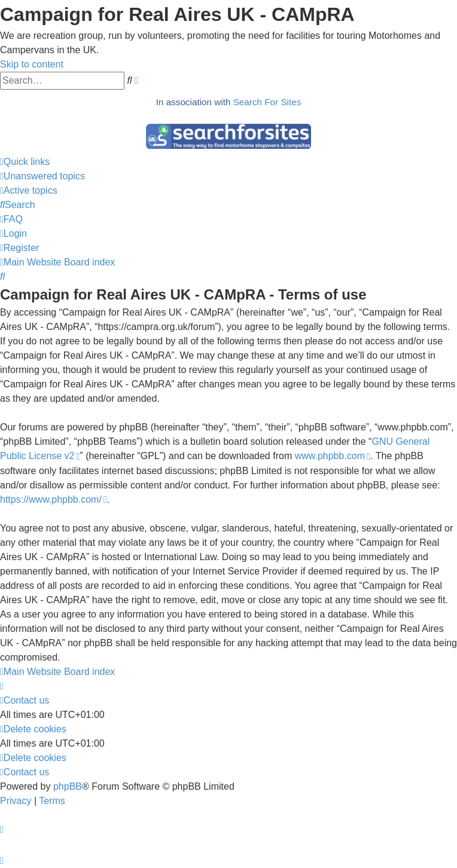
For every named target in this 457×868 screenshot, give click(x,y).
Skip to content (32, 64)
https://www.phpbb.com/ (51, 499)
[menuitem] (42, 176)
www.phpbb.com (330, 456)
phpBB (68, 786)
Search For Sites (267, 102)
